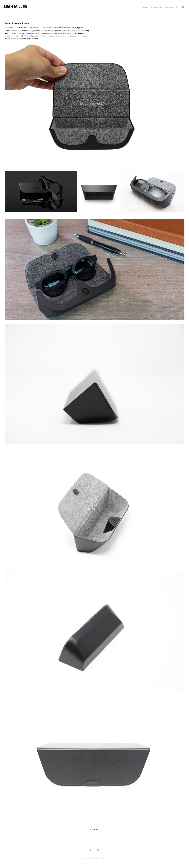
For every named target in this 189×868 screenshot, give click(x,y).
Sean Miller (15, 7)
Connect (169, 7)
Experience (156, 7)
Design (145, 7)
